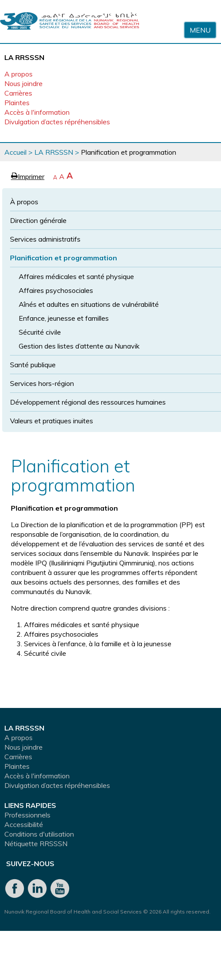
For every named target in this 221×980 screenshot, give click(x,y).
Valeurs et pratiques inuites (52, 421)
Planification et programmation (64, 258)
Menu (200, 30)
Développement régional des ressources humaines (88, 402)
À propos (24, 202)
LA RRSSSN (54, 152)
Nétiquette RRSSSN (36, 844)
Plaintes (17, 103)
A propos (18, 74)
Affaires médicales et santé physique (76, 276)
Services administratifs (45, 239)
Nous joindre (23, 83)
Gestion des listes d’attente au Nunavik (79, 346)
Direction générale (38, 220)
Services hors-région (42, 383)
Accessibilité (24, 824)
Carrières (18, 93)
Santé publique (33, 365)
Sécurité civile (40, 332)
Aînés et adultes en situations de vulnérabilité (89, 304)
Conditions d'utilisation (39, 834)
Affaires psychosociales (56, 290)
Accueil (15, 152)
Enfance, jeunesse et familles (64, 318)
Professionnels (27, 815)
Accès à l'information (37, 112)
